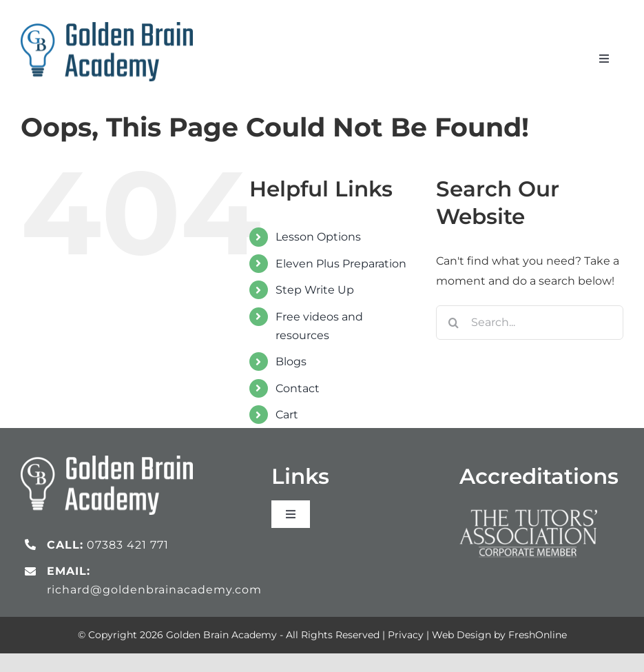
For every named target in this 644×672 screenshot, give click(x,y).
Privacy (406, 635)
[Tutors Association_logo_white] (528, 506)
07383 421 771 (128, 545)
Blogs (291, 362)
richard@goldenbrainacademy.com (154, 590)
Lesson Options (318, 237)
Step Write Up (315, 290)
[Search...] (530, 323)
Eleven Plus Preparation (341, 264)
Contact (298, 388)
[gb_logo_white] (107, 461)
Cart (287, 415)
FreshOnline (538, 635)
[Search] (453, 323)
